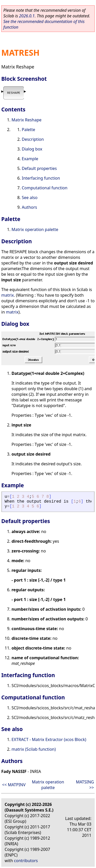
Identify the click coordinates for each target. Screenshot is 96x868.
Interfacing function (41, 178)
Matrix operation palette (35, 229)
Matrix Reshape (26, 120)
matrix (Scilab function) (34, 749)
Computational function (45, 188)
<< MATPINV (14, 785)
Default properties (39, 168)
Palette (28, 130)
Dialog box (32, 149)
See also (30, 198)
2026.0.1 (27, 16)
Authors (29, 207)
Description (33, 139)
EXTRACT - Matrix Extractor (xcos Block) (49, 739)
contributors (26, 861)
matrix (8, 295)
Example (30, 159)
